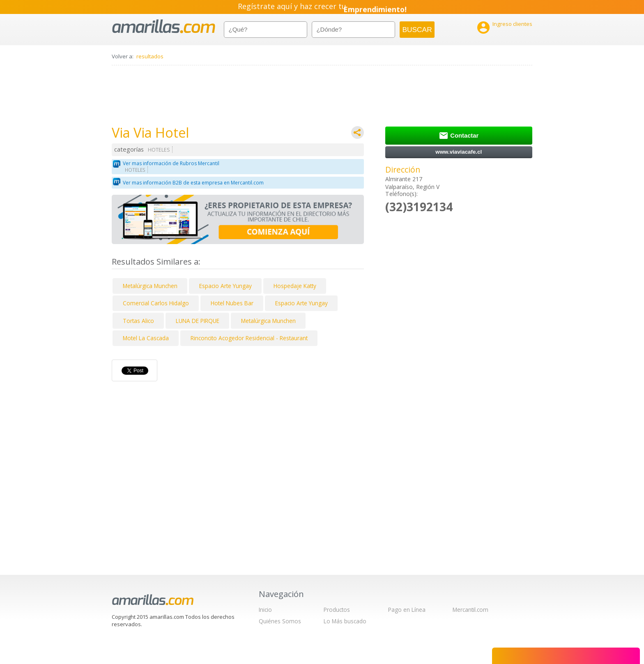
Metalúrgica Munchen (150, 286)
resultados (150, 56)
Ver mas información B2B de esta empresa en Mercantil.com (193, 183)
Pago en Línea (407, 610)
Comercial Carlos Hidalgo (156, 303)
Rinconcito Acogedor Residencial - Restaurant (249, 338)
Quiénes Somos (280, 621)
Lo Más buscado (345, 621)
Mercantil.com (470, 610)
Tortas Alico (138, 321)
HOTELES (159, 150)
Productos (337, 610)
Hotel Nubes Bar (232, 303)
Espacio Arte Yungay (225, 286)
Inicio (265, 610)
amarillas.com (164, 27)
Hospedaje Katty (295, 286)
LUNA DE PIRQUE (198, 321)
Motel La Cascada (146, 338)
